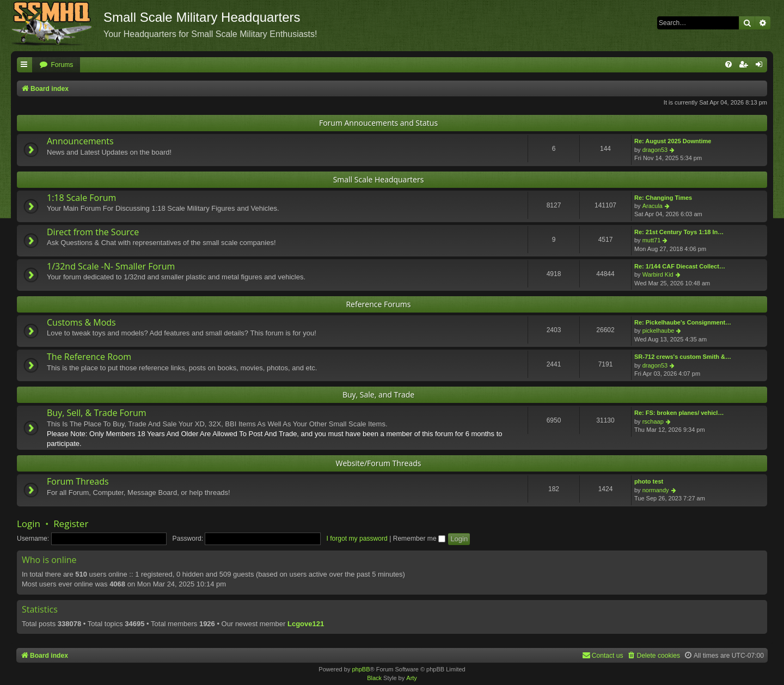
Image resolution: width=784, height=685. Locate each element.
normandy (656, 490)
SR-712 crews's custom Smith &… (683, 357)
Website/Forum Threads (379, 463)
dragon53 (655, 150)
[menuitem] (56, 65)
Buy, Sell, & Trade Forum (97, 413)
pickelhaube (659, 331)
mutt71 (652, 240)
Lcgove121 (306, 624)
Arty (412, 678)
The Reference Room (89, 357)
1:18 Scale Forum (81, 198)
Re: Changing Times (663, 198)
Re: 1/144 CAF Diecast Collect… (680, 266)
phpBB (361, 669)
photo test (649, 481)
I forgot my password (357, 539)
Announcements (80, 141)
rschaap (653, 421)
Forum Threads (78, 481)
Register (71, 524)
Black (374, 678)
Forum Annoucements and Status (378, 123)
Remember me (419, 539)
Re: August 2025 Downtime (673, 141)
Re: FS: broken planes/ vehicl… (679, 413)
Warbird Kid (658, 274)
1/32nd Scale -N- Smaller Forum (111, 266)
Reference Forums (378, 304)
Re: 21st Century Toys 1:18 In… (679, 232)
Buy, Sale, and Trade (378, 395)
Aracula (653, 206)
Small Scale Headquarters (379, 179)
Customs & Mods (81, 322)
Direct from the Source (93, 232)
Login (29, 524)
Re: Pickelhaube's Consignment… (683, 322)
